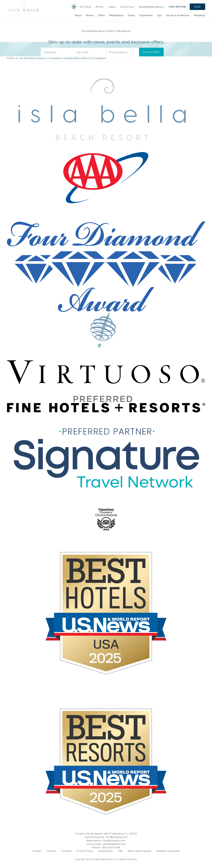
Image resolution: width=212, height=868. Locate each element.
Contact (52, 851)
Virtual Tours (127, 7)
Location (67, 851)
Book (197, 7)
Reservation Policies (140, 851)
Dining (131, 15)
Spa (159, 15)
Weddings (199, 15)
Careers (37, 851)
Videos (112, 7)
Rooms (90, 15)
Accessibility (106, 851)
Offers (102, 15)
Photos (100, 7)
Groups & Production (178, 15)
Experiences (146, 15)
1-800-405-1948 (177, 7)
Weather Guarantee (168, 851)
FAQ (120, 851)
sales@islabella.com (114, 844)
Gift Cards (85, 7)
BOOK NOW (174, 31)
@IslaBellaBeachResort (151, 7)
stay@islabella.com (114, 840)
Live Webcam (75, 6)
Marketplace (117, 15)
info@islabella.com (117, 837)
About (78, 15)
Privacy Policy (85, 851)
